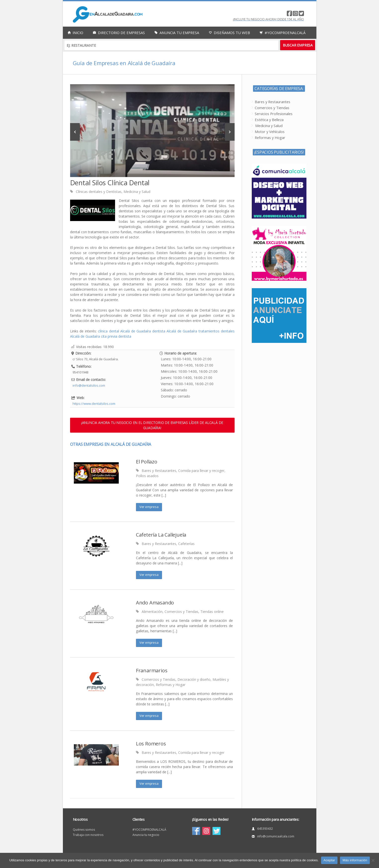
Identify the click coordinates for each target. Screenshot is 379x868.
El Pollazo (147, 462)
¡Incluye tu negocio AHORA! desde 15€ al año (268, 19)
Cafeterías (186, 544)
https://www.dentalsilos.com (94, 404)
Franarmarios (152, 670)
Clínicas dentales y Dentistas (99, 192)
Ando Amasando (155, 603)
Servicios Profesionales (274, 114)
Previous (75, 132)
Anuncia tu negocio (146, 835)
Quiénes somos (84, 830)
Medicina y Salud (137, 192)
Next (230, 132)
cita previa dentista (116, 336)
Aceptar (329, 860)
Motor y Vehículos (270, 132)
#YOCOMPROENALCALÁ (149, 830)
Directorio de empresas (119, 33)
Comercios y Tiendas (181, 612)
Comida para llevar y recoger (201, 471)
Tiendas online (212, 612)
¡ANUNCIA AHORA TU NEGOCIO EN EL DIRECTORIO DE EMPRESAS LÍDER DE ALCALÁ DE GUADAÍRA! (152, 425)
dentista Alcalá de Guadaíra (175, 331)
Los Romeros (151, 744)
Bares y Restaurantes (159, 471)
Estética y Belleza (269, 120)
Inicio (75, 33)
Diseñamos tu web (229, 33)
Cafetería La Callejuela (161, 535)
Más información (355, 860)
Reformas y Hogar (171, 685)
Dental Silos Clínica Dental (110, 183)
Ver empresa (149, 507)
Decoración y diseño (194, 679)
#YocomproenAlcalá (283, 33)
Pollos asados (147, 476)
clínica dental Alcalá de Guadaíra (124, 331)
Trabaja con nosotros (88, 835)
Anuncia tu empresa (177, 33)
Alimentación (152, 612)
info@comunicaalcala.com (276, 836)
